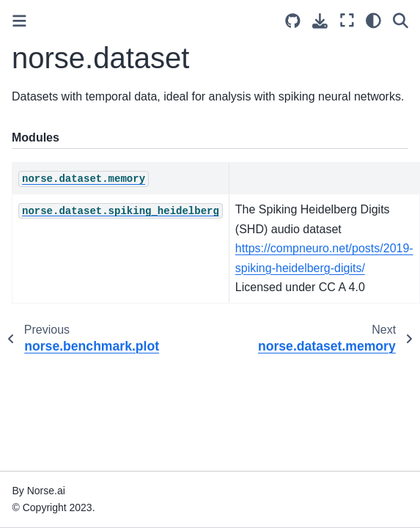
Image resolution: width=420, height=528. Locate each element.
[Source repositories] (293, 21)
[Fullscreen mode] (347, 20)
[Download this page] (320, 21)
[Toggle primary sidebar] (19, 21)
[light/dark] (373, 20)
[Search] (401, 20)
